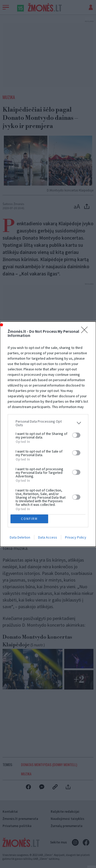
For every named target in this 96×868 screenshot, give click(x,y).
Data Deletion (20, 537)
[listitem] (48, 423)
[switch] (76, 435)
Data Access (48, 537)
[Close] (86, 331)
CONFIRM (29, 519)
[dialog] (48, 434)
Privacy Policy (76, 537)
